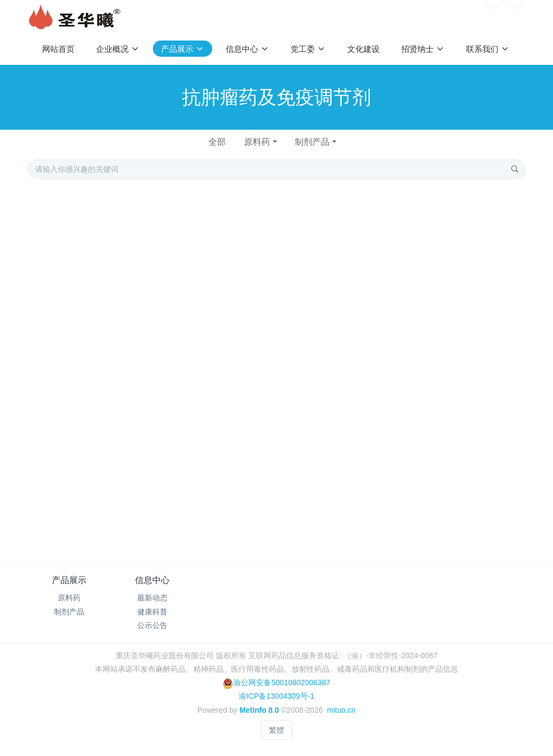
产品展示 (69, 580)
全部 (217, 142)
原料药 (257, 142)
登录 (492, 16)
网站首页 (58, 49)
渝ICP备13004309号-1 (276, 696)
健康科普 (152, 612)
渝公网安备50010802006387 (276, 683)
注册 (515, 16)
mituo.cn (341, 710)
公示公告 (152, 625)
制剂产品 (312, 142)
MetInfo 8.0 (259, 710)
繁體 (276, 730)
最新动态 (152, 598)
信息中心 (152, 580)
